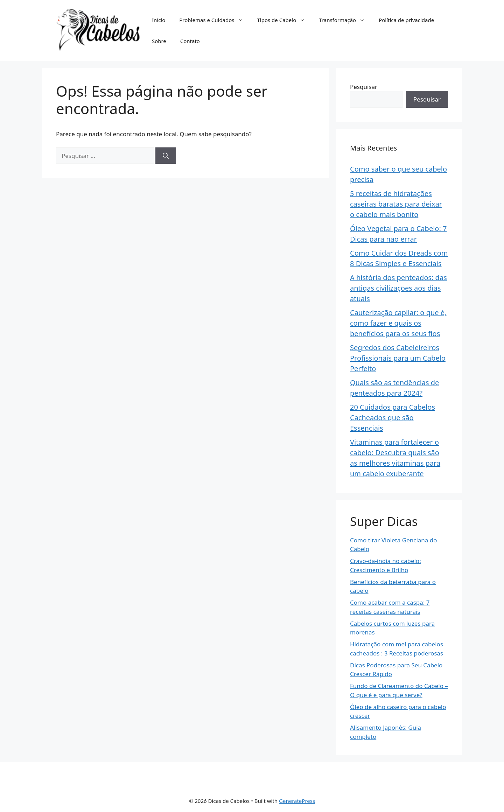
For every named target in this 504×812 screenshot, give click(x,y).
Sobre (159, 41)
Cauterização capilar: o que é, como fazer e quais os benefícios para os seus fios (398, 323)
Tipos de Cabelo (285, 20)
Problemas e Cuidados (215, 20)
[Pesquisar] (166, 156)
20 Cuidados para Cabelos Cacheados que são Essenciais (393, 418)
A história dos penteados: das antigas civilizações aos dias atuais (398, 288)
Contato (190, 41)
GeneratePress (297, 801)
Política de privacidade (406, 20)
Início (159, 20)
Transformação (345, 20)
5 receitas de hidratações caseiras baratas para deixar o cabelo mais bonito (396, 204)
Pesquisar (364, 87)
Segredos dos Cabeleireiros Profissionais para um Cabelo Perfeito (398, 358)
